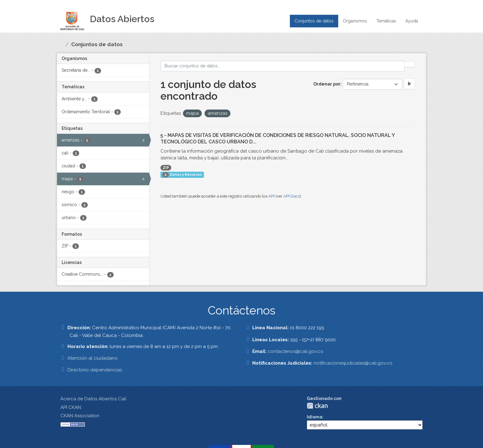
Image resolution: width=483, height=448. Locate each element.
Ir (409, 84)
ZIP (166, 168)
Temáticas (386, 21)
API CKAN (71, 407)
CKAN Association (80, 416)
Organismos (355, 21)
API (271, 196)
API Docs (292, 196)
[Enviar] (410, 64)
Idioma (315, 417)
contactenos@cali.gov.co (296, 351)
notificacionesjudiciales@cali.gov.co (353, 363)
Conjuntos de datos (314, 21)
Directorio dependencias (95, 370)
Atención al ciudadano (93, 358)
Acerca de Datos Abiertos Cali (93, 399)
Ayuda (412, 21)
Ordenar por (327, 84)
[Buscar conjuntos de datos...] (283, 66)
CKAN (317, 406)
